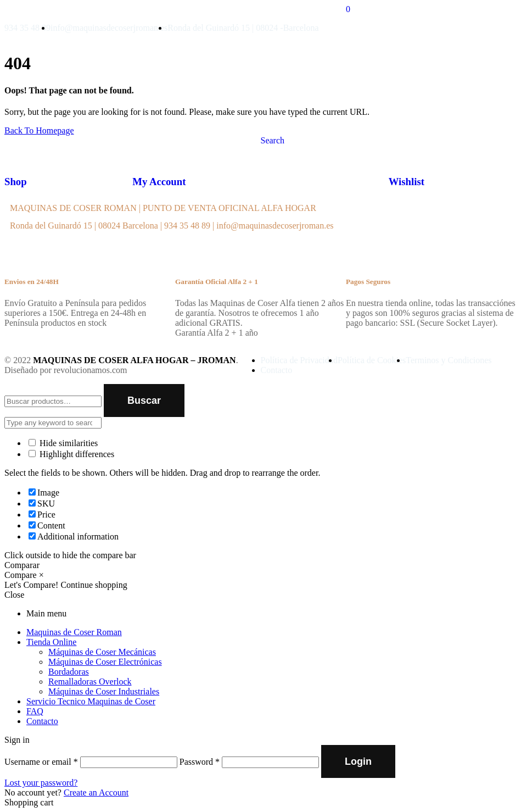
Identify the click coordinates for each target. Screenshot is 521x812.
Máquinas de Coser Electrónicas (105, 662)
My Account (159, 182)
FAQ (35, 711)
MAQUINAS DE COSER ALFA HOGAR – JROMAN (135, 360)
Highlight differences (71, 454)
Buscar (144, 401)
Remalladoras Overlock (90, 682)
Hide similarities (63, 443)
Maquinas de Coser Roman (74, 632)
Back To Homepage (39, 130)
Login (358, 761)
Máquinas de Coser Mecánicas (102, 652)
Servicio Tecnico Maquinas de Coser (91, 701)
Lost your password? (41, 783)
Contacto (42, 721)
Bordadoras (69, 672)
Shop (16, 182)
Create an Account (96, 792)
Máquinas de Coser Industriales (104, 691)
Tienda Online (51, 642)
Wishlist (407, 182)
